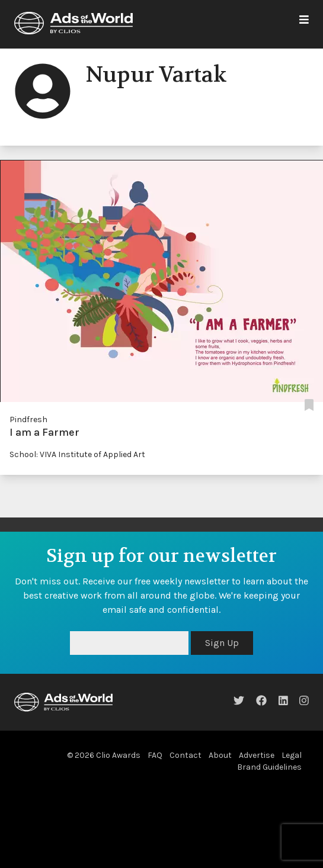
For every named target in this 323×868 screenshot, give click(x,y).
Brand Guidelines (269, 767)
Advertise (257, 755)
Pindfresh (28, 419)
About (220, 755)
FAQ (155, 755)
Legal (292, 755)
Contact (186, 755)
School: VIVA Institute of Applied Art (77, 454)
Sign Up (222, 643)
